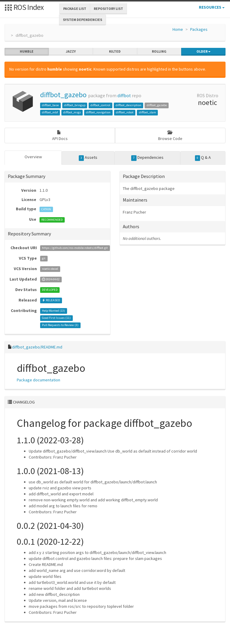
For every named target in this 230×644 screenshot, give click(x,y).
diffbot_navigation (98, 112)
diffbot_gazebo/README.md (37, 347)
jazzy (71, 51)
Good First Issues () (56, 318)
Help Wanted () (53, 311)
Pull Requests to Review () (60, 325)
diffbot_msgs (72, 112)
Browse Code (170, 136)
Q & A (203, 158)
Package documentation (38, 380)
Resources (212, 7)
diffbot (124, 96)
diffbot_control (100, 105)
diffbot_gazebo (63, 95)
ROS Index (24, 7)
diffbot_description (128, 105)
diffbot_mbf (50, 112)
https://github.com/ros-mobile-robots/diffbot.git (75, 248)
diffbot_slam (147, 112)
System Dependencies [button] (83, 20)
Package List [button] (75, 9)
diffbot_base (50, 105)
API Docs (60, 136)
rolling (159, 51)
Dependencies (147, 158)
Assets (88, 158)
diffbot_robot (125, 112)
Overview (33, 157)
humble (27, 51)
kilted (115, 51)
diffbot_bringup (75, 105)
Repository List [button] (108, 9)
